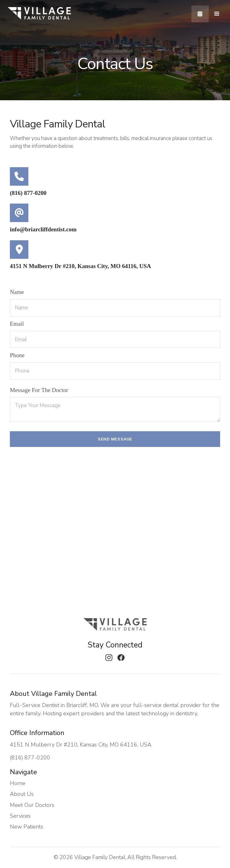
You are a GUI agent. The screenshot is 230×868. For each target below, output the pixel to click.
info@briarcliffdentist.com (43, 229)
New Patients (27, 827)
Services (20, 816)
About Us (22, 794)
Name (17, 292)
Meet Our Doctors (32, 805)
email (17, 324)
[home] (39, 14)
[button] (217, 14)
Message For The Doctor (39, 390)
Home (18, 783)
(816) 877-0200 (28, 193)
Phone (17, 355)
